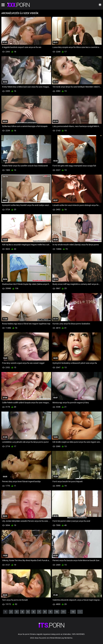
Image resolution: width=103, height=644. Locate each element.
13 (73, 612)
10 (57, 612)
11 (63, 612)
